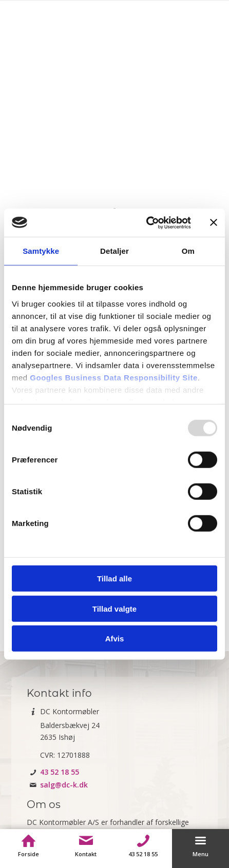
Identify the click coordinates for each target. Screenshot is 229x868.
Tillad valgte (115, 608)
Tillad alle (115, 579)
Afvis (115, 639)
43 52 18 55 (60, 772)
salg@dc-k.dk (64, 785)
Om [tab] (188, 251)
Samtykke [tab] (41, 251)
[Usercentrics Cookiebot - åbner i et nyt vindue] (146, 223)
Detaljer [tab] (115, 251)
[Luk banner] (214, 223)
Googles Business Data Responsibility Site (113, 377)
